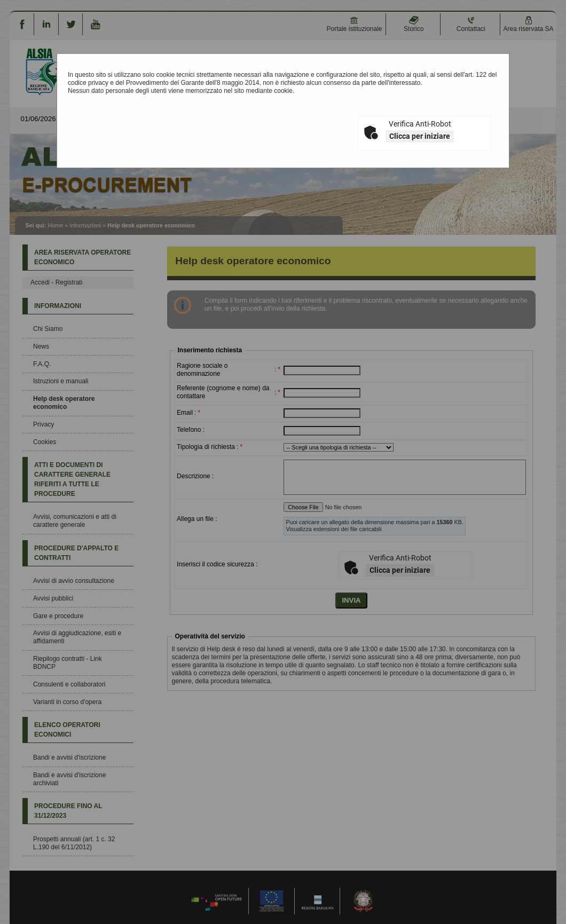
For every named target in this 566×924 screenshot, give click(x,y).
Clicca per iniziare (420, 136)
